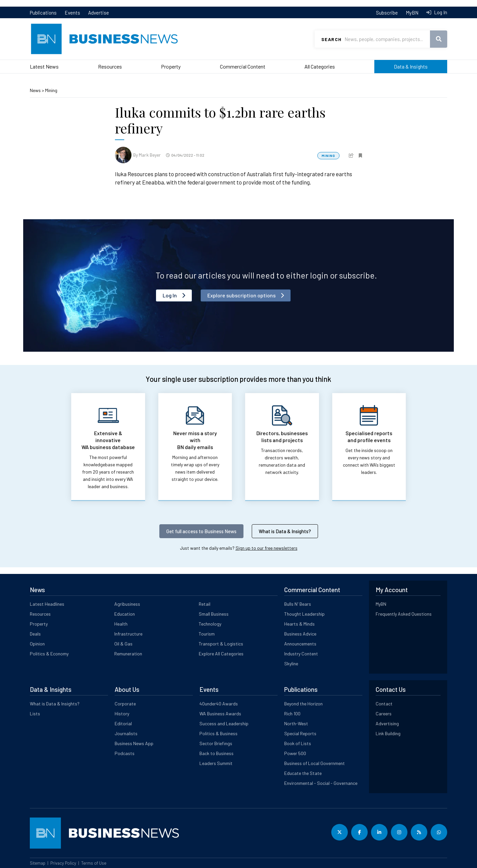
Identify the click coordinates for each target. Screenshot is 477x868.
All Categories (320, 66)
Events (72, 13)
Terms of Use (94, 863)
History (122, 714)
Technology (210, 624)
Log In (440, 12)
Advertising (387, 723)
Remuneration (128, 654)
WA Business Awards (220, 714)
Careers (384, 714)
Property (171, 66)
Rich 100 (292, 714)
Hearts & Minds (299, 624)
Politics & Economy (49, 654)
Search (331, 39)
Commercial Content (243, 66)
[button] (351, 155)
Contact (384, 704)
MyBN (412, 13)
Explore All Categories (221, 654)
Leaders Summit (216, 763)
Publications (43, 13)
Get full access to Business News (201, 531)
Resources (110, 66)
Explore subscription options (241, 295)
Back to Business (216, 753)
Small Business (214, 614)
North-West (296, 723)
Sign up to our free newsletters (266, 548)
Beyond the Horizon (303, 704)
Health (121, 624)
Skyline (291, 664)
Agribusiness (127, 604)
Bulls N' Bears (298, 604)
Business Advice (300, 634)
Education (125, 614)
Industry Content (301, 654)
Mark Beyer (150, 155)
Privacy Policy (63, 863)
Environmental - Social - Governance (321, 783)
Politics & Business (218, 733)
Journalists (126, 733)
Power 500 (295, 753)
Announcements (300, 644)
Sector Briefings (216, 743)
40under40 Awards (219, 704)
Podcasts (125, 753)
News (36, 90)
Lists (35, 714)
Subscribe (387, 13)
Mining (51, 90)
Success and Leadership (224, 723)
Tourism (207, 634)
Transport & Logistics (221, 644)
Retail (205, 604)
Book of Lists (298, 743)
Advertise (99, 13)
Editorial (123, 723)
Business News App (134, 743)
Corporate (125, 704)
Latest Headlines (47, 604)
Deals (35, 634)
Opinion (37, 644)
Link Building (388, 733)
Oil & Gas (123, 644)
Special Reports (300, 733)
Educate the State (303, 773)
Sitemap (38, 863)
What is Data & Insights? (285, 531)
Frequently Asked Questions (404, 614)
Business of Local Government (315, 763)
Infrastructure (128, 634)
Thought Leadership (304, 614)
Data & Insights (411, 66)
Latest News (44, 66)
